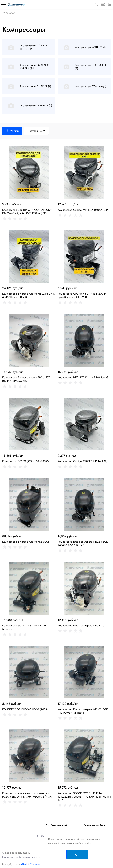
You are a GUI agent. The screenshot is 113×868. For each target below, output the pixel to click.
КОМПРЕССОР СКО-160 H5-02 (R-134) (25, 709)
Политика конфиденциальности (21, 857)
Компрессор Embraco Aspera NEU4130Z (82, 625)
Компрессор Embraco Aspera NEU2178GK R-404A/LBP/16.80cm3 (29, 295)
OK (77, 855)
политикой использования (62, 843)
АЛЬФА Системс (30, 864)
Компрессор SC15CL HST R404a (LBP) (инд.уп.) (25, 627)
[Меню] (3, 5)
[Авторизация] (103, 5)
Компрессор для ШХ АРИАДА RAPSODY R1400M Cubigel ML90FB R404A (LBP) (27, 211)
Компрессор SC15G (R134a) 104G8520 (25, 461)
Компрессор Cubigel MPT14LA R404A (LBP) (83, 210)
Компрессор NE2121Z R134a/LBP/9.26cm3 (83, 377)
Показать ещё (56, 825)
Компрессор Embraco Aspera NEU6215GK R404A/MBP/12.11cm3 (83, 711)
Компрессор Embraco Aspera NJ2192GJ (26, 542)
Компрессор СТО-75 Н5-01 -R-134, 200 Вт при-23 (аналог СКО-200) (82, 295)
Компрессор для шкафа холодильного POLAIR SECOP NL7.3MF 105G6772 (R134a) (28, 795)
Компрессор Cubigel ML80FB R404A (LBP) (82, 461)
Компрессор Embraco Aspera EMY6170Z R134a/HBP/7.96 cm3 (26, 379)
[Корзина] (110, 5)
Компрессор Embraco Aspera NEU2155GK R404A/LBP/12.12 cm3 (83, 543)
